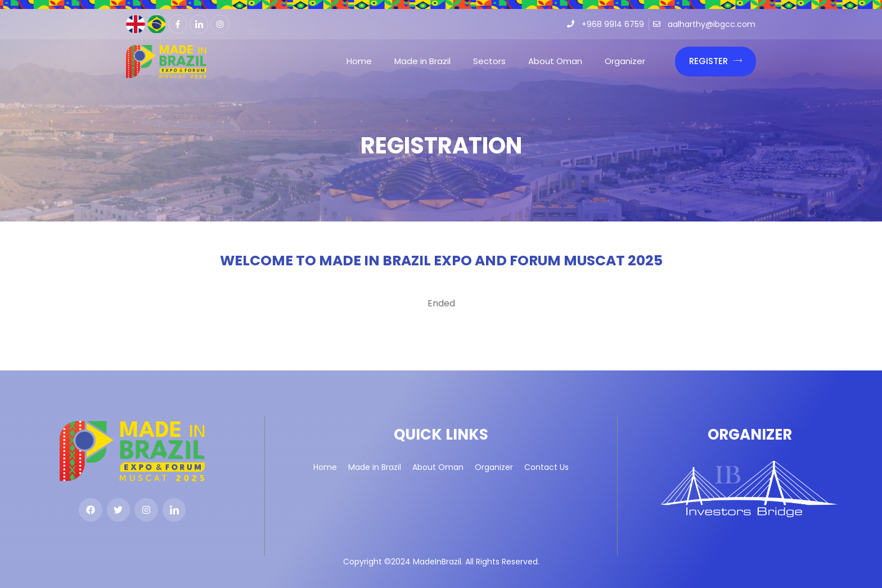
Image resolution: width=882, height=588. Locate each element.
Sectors (489, 61)
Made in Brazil (422, 61)
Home (359, 61)
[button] (715, 62)
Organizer (625, 61)
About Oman (555, 61)
